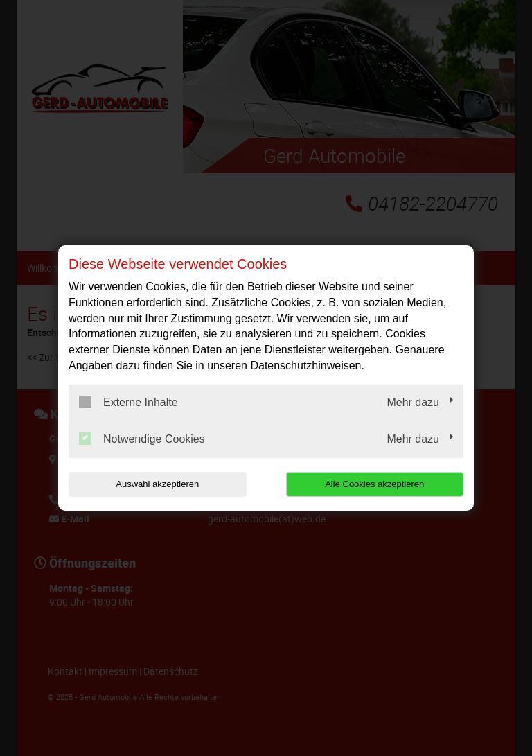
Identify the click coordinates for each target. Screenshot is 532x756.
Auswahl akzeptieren (157, 484)
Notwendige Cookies (142, 439)
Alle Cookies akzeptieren (374, 484)
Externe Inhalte (128, 402)
